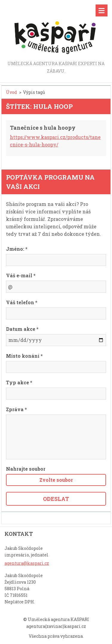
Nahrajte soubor (26, 469)
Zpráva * (16, 409)
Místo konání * (24, 356)
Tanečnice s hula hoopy (43, 128)
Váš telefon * (22, 302)
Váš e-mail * (21, 275)
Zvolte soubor (56, 480)
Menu (102, 10)
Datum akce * (22, 329)
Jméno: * (17, 249)
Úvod (11, 92)
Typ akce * (19, 382)
